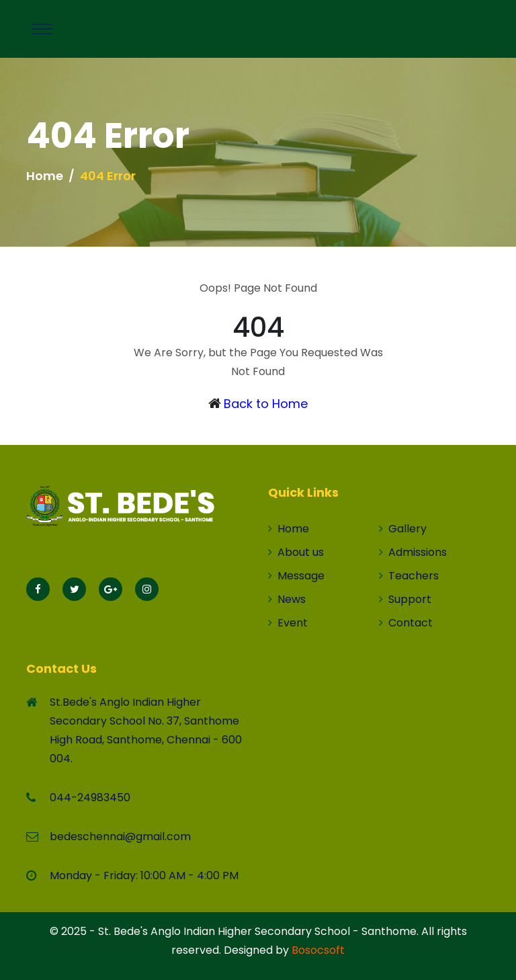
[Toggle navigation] (42, 29)
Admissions (413, 552)
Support (405, 599)
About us (296, 552)
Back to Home (266, 404)
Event (288, 623)
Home (45, 176)
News (287, 599)
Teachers (409, 576)
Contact (406, 623)
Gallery (403, 529)
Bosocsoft (318, 950)
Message (296, 576)
